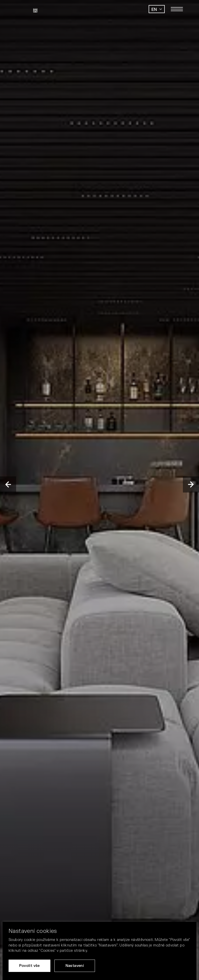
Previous (8, 484)
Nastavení (75, 966)
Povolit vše (29, 966)
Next (191, 484)
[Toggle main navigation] (177, 9)
